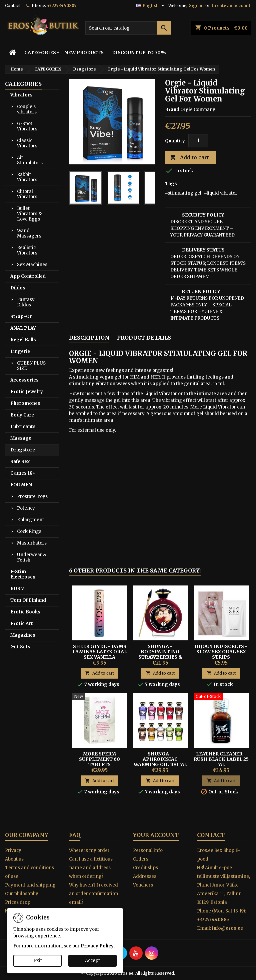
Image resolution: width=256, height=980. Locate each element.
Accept (92, 961)
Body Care (22, 415)
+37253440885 (62, 5)
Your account (156, 835)
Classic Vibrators (27, 143)
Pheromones (25, 403)
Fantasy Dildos (26, 302)
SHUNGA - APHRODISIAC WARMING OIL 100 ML (160, 759)
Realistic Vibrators (27, 250)
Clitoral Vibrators (27, 194)
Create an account (231, 5)
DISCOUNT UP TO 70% (139, 53)
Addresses (145, 876)
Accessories (24, 380)
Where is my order (89, 850)
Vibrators (21, 95)
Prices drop (18, 902)
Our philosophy (22, 894)
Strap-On (21, 317)
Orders (141, 859)
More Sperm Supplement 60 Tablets (99, 759)
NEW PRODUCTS (84, 53)
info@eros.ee (227, 928)
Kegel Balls (23, 340)
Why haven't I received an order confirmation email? (93, 894)
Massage (21, 438)
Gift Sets (20, 647)
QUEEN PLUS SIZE (31, 366)
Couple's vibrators (27, 109)
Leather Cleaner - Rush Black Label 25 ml (221, 759)
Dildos (18, 288)
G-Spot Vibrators (27, 126)
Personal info (148, 850)
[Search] (128, 28)
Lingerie (20, 351)
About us (14, 859)
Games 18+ (23, 473)
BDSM (17, 589)
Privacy (13, 850)
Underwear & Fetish (32, 557)
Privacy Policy (97, 946)
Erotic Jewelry (27, 392)
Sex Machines (32, 265)
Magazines (23, 635)
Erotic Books (25, 612)
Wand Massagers (29, 233)
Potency (26, 508)
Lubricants (23, 427)
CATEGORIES (40, 53)
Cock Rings (29, 531)
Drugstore (23, 450)
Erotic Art (22, 624)
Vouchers (143, 885)
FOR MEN (21, 485)
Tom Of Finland (28, 600)
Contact (12, 5)
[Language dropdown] (151, 6)
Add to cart (189, 158)
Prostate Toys (32, 496)
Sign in (196, 5)
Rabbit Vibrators (27, 177)
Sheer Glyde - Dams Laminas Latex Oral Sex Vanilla (100, 652)
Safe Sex (20, 462)
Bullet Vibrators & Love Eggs (29, 214)
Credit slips (145, 868)
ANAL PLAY (23, 328)
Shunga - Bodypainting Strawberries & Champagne (160, 654)
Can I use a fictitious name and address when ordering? (91, 868)
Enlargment (30, 520)
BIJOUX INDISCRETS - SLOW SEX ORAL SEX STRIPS (221, 652)
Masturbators (32, 543)
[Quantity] (198, 141)
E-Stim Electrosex (23, 574)
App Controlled (28, 276)
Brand (172, 110)
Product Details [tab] (144, 338)
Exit (38, 961)
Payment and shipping (30, 885)
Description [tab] (89, 338)
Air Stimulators (30, 160)
